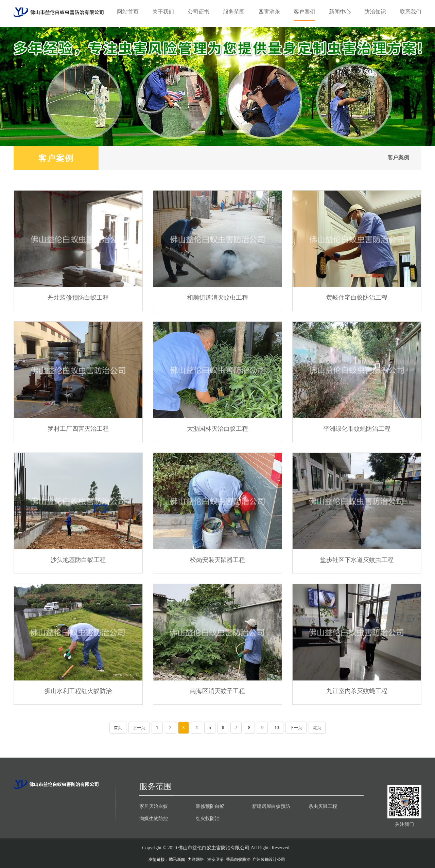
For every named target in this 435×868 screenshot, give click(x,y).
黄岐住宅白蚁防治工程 (357, 297)
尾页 (317, 728)
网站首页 (128, 12)
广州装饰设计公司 (269, 860)
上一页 (139, 728)
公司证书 (198, 12)
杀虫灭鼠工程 (323, 806)
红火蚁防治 (208, 818)
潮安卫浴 (215, 860)
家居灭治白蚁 (154, 806)
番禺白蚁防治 (238, 860)
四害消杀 (269, 12)
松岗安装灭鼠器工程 (217, 560)
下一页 (296, 728)
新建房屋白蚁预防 (271, 806)
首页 (118, 728)
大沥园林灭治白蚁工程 (217, 428)
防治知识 (375, 12)
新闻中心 (340, 12)
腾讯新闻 (177, 860)
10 (276, 728)
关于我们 (163, 12)
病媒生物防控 (154, 818)
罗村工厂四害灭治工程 (78, 428)
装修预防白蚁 (210, 806)
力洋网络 (196, 860)
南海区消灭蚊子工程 (217, 691)
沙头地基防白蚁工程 (78, 560)
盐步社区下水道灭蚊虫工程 (357, 560)
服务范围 (234, 12)
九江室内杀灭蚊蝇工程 (357, 691)
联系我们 (411, 12)
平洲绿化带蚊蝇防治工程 (357, 428)
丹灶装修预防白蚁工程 (78, 297)
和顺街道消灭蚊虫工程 (217, 297)
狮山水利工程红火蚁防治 (78, 691)
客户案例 (304, 12)
